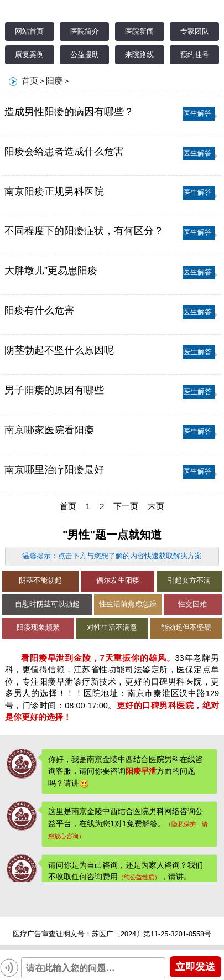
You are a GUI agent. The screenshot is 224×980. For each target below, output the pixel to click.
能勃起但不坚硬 (186, 628)
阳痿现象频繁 (38, 628)
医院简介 (85, 32)
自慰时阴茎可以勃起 (47, 604)
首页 (30, 81)
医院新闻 (139, 32)
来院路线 (139, 55)
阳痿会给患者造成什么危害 (64, 152)
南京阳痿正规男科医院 (54, 191)
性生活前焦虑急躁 (128, 604)
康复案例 (29, 55)
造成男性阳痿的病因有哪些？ (69, 112)
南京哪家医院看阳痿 (49, 430)
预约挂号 (195, 55)
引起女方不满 (189, 580)
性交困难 (192, 604)
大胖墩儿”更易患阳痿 (51, 271)
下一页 (126, 506)
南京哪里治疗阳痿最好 (54, 470)
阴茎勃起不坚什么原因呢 (59, 350)
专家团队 (195, 32)
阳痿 (54, 81)
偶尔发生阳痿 (118, 580)
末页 (156, 506)
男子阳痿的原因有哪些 (54, 390)
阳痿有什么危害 (39, 310)
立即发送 (195, 966)
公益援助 (85, 55)
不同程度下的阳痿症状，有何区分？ (84, 231)
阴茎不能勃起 (40, 580)
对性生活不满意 (112, 628)
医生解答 (197, 113)
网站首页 (29, 32)
